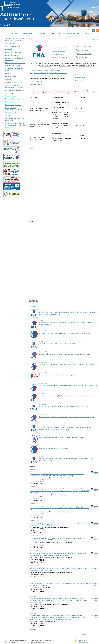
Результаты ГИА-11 (83, 50)
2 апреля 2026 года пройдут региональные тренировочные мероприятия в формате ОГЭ (68, 385)
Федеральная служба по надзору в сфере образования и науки (49, 73)
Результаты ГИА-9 (83, 57)
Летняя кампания (11, 76)
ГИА (52, 33)
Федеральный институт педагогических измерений (45, 70)
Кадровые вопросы (11, 96)
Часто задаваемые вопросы (69, 33)
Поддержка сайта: (82, 640)
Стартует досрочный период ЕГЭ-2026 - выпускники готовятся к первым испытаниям (67, 396)
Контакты (87, 33)
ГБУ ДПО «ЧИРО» (36, 84)
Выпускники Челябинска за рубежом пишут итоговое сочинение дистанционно (65, 333)
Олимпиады (9, 116)
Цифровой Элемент (83, 642)
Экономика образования (13, 105)
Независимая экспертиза (13, 102)
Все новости (32, 466)
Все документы (33, 630)
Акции (7, 73)
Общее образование (12, 55)
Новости (34, 305)
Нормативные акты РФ (13, 46)
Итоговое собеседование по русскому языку (54, 448)
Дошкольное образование (14, 52)
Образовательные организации (15, 63)
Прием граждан (10, 43)
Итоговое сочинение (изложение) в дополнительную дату (58, 375)
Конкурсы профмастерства (14, 82)
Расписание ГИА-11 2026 (85, 47)
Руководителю (28, 33)
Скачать (96, 472)
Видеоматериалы (80, 78)
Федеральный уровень (58, 52)
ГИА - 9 (33, 82)
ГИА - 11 (40, 82)
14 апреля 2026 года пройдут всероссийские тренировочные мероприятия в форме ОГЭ (68, 365)
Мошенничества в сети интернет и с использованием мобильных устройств (16, 125)
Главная (15, 33)
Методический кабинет (13, 66)
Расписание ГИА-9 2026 (84, 54)
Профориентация (11, 113)
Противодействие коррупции (14, 99)
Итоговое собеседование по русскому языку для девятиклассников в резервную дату (67, 417)
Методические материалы (83, 75)
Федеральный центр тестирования (41, 76)
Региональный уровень (59, 54)
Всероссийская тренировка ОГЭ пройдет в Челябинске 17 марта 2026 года (63, 406)
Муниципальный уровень (59, 57)
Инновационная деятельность (15, 90)
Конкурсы (8, 79)
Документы (35, 307)
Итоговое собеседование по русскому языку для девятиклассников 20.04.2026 (65, 354)
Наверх (84, 635)
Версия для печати (94, 39)
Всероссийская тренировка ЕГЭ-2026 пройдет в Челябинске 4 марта (61, 438)
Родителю (42, 33)
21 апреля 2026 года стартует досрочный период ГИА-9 (57, 344)
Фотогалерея (9, 93)
